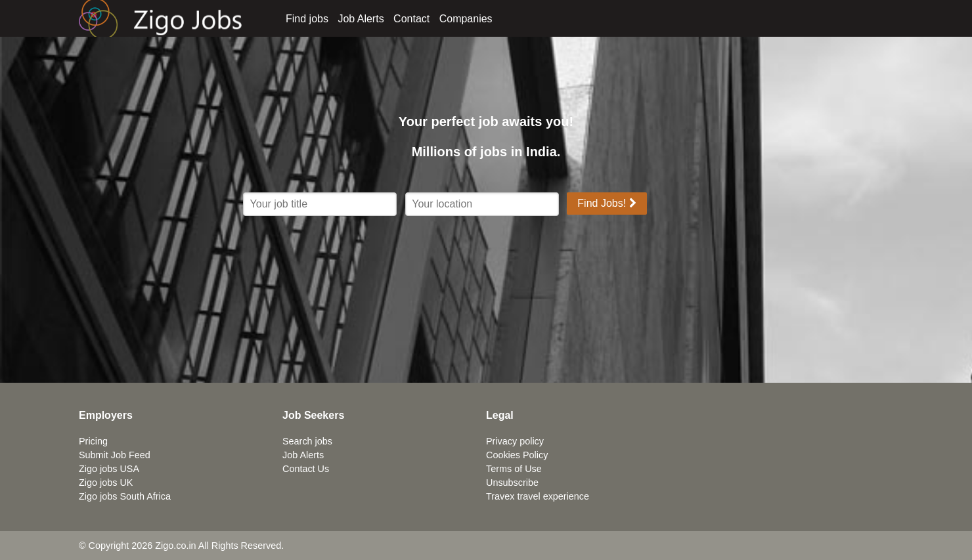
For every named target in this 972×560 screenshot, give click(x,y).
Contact (411, 19)
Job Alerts (361, 19)
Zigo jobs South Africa (125, 496)
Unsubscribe (512, 483)
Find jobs (307, 19)
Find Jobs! (607, 203)
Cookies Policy (517, 455)
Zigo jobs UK (106, 483)
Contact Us (306, 469)
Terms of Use (514, 469)
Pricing (93, 441)
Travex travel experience (538, 496)
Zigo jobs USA (109, 469)
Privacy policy (515, 441)
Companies (466, 19)
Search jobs (307, 441)
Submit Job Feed (115, 455)
